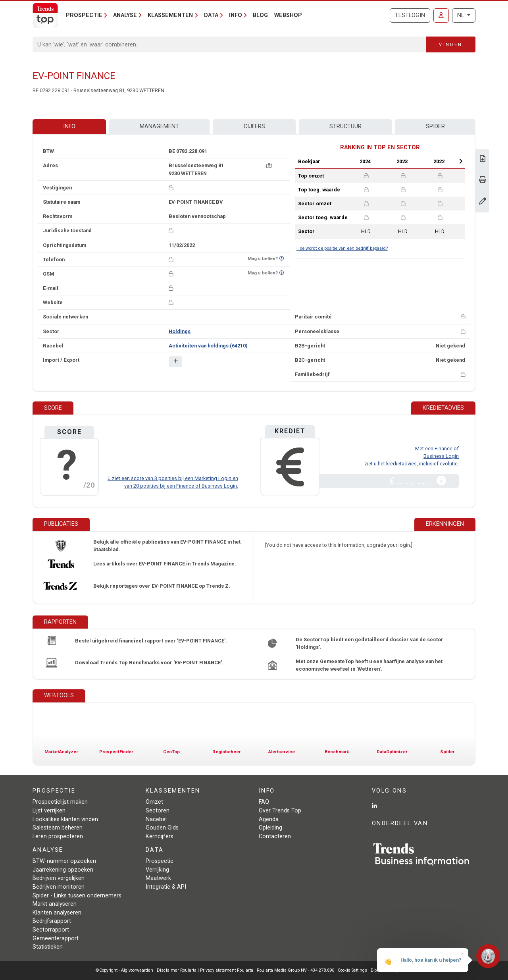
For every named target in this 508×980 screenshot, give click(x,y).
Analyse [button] (125, 15)
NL (461, 15)
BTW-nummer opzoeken (64, 861)
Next (461, 161)
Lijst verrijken (49, 811)
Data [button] (211, 15)
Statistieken (48, 947)
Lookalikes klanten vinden (65, 819)
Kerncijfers (160, 836)
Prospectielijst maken (60, 802)
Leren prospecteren (58, 836)
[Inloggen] (441, 15)
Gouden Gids (162, 828)
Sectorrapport (51, 930)
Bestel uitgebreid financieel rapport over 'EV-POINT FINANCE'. (151, 641)
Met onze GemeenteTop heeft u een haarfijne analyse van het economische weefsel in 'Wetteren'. (369, 665)
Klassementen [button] (170, 15)
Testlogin (410, 15)
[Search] (230, 44)
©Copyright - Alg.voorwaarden (124, 970)
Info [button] (236, 15)
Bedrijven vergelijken (59, 878)
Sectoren (158, 811)
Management (159, 126)
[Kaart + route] (269, 165)
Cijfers (254, 126)
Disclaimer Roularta (177, 970)
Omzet (154, 802)
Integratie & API (166, 887)
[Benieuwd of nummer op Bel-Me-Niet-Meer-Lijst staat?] (282, 259)
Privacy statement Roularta (227, 970)
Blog (260, 15)
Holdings (180, 331)
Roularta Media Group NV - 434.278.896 (296, 970)
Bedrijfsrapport (52, 921)
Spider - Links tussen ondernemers (77, 896)
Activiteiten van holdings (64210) (208, 346)
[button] (175, 362)
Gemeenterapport (56, 939)
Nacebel (156, 819)
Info (69, 126)
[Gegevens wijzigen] (483, 202)
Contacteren (275, 836)
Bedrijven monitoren (59, 887)
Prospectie (160, 861)
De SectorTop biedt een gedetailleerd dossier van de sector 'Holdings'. (369, 643)
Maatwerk (158, 878)
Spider (435, 126)
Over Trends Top (280, 811)
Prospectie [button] (84, 15)
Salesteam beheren (58, 828)
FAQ (264, 802)
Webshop (288, 15)
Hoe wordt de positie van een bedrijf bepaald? (342, 248)
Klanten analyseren (57, 913)
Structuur (345, 126)
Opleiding (270, 828)
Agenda (269, 819)
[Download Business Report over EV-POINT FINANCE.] (483, 159)
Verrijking (157, 870)
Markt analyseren (55, 904)
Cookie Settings (353, 970)
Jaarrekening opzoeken (63, 870)
